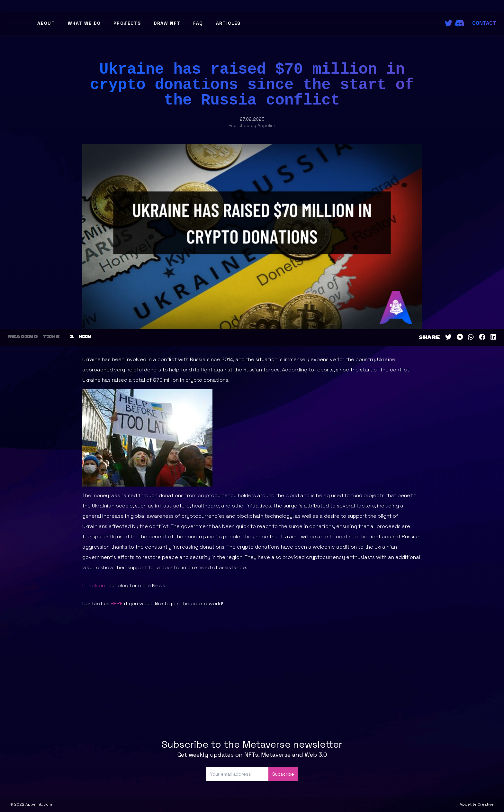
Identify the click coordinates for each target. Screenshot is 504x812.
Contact (484, 23)
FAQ (198, 23)
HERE (117, 603)
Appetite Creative (477, 804)
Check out (95, 585)
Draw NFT (167, 23)
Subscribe (283, 774)
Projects (127, 23)
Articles (228, 23)
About (46, 23)
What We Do (84, 23)
